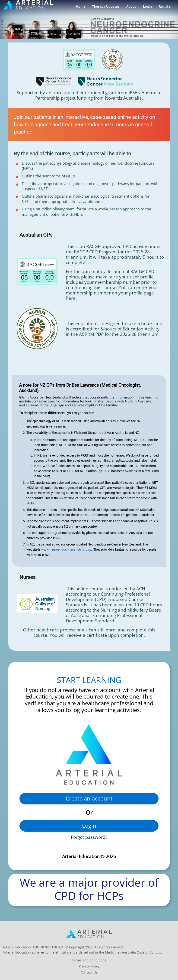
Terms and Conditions (89, 960)
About (131, 6)
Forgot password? (89, 837)
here (71, 298)
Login (147, 6)
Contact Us (89, 972)
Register (165, 6)
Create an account (89, 798)
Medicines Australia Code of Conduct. (134, 952)
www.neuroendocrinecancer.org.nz (67, 549)
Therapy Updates (106, 6)
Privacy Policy (89, 966)
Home (81, 6)
